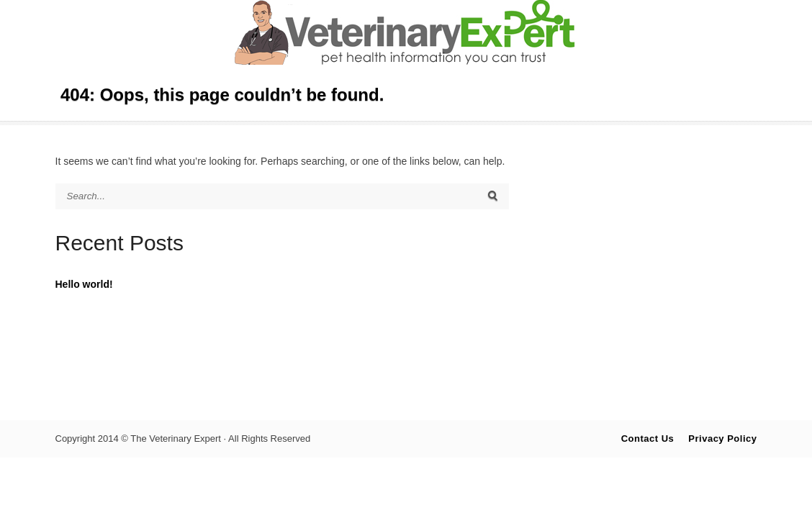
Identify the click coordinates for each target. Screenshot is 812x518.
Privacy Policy (722, 439)
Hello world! (84, 284)
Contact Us (648, 439)
